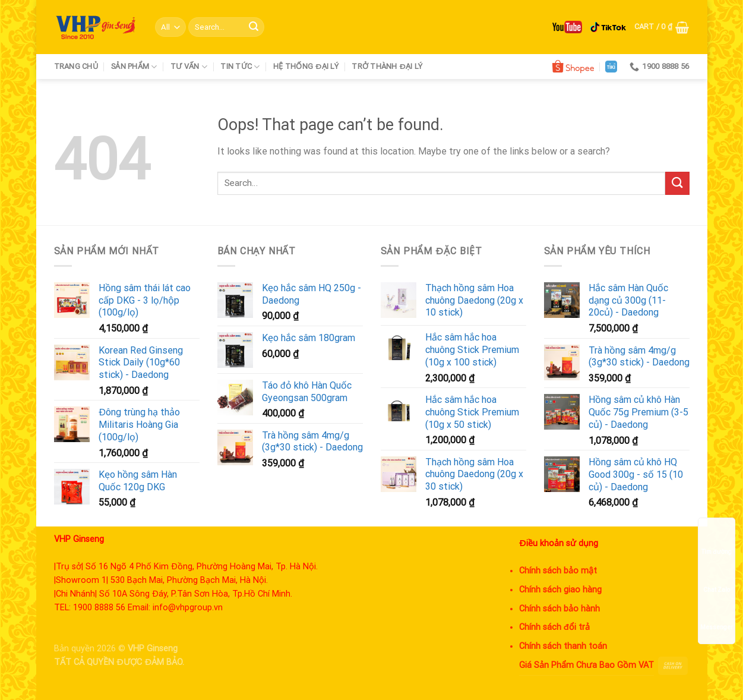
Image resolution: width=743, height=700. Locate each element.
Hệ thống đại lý (306, 66)
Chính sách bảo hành (559, 609)
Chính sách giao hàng (560, 590)
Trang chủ (76, 66)
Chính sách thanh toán (563, 646)
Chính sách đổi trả (555, 627)
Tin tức (240, 67)
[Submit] (254, 27)
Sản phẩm (134, 67)
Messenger (717, 616)
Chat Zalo (717, 578)
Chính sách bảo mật (558, 571)
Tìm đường (717, 540)
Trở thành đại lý (387, 66)
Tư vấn (189, 67)
